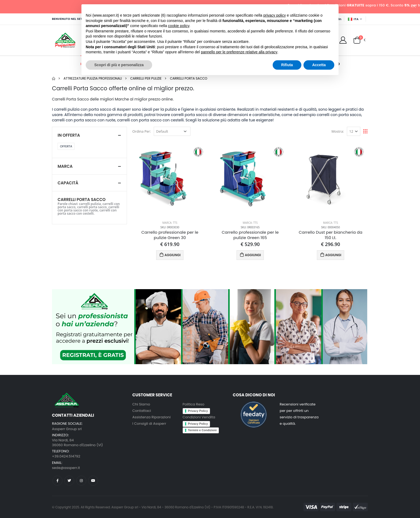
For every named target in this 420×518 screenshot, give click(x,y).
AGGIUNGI (170, 255)
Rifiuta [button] (287, 65)
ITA (353, 19)
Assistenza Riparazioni (151, 417)
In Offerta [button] (69, 135)
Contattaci (142, 411)
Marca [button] (65, 166)
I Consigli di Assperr (149, 424)
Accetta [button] (319, 65)
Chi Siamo (141, 404)
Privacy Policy (198, 411)
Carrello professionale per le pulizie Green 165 (250, 235)
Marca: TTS (170, 223)
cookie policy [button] (179, 26)
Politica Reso (194, 404)
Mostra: (338, 131)
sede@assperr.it (66, 468)
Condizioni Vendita (199, 417)
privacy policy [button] (275, 15)
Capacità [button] (68, 183)
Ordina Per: (142, 131)
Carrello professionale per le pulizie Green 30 (170, 235)
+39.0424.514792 (66, 456)
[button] (357, 40)
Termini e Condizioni (202, 430)
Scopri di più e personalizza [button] (119, 65)
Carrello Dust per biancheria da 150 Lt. (330, 235)
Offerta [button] (66, 146)
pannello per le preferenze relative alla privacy (239, 52)
